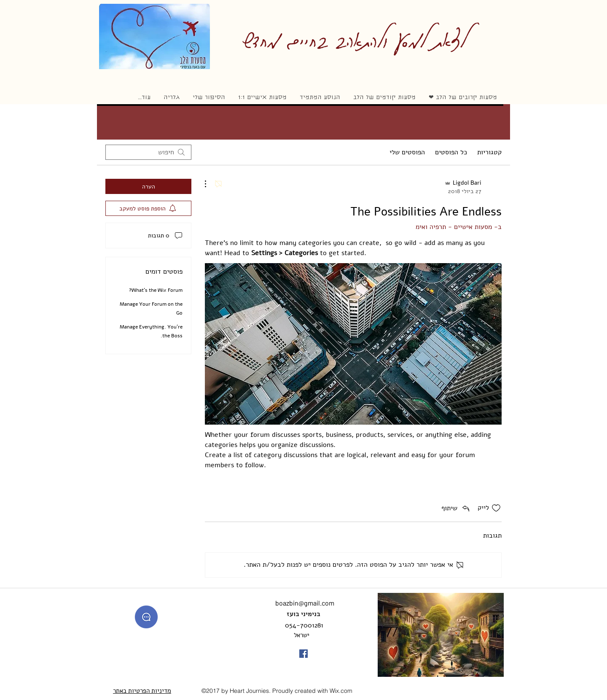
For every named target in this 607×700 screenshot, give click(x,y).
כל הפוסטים (451, 152)
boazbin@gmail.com (305, 603)
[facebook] (303, 654)
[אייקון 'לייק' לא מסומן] (496, 508)
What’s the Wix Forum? (156, 290)
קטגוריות (489, 152)
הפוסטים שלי (407, 152)
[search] (148, 152)
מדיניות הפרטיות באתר (142, 691)
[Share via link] (456, 508)
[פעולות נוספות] (210, 184)
